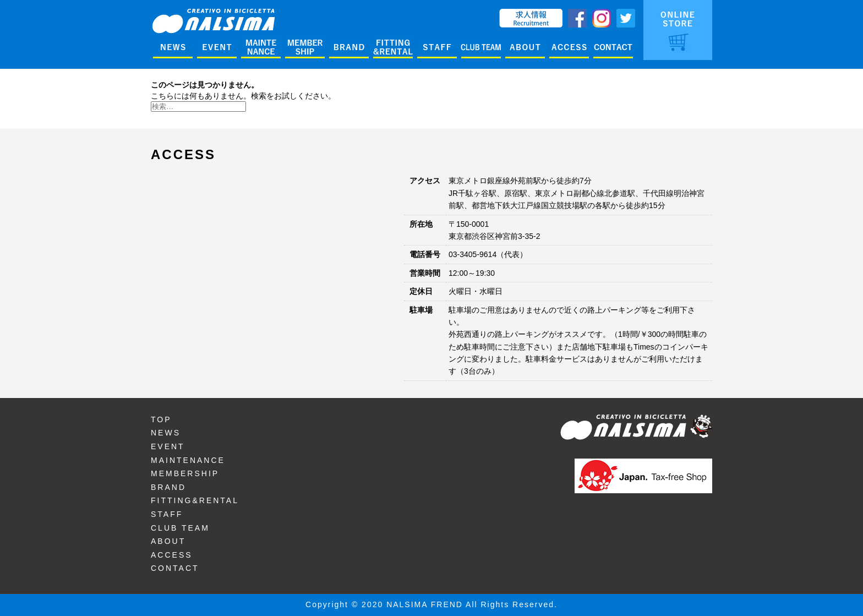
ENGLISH (477, 14)
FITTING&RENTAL (195, 500)
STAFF (167, 514)
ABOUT (168, 541)
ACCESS (172, 555)
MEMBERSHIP (185, 473)
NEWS (166, 433)
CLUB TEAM (180, 528)
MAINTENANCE (188, 460)
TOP (161, 419)
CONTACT (175, 568)
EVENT (168, 446)
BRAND (168, 487)
